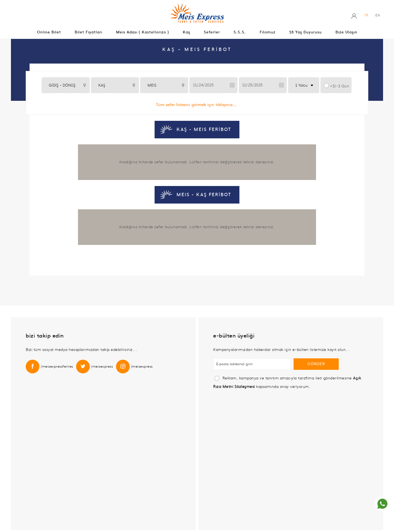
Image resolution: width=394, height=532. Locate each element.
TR (366, 15)
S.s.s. (240, 32)
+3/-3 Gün (340, 86)
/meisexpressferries (57, 367)
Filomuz (268, 32)
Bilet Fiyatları (89, 32)
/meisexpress (102, 367)
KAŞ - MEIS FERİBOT (204, 130)
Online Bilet (49, 32)
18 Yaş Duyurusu (305, 32)
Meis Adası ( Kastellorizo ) (143, 32)
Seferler (212, 32)
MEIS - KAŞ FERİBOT (204, 195)
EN (378, 15)
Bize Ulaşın (346, 32)
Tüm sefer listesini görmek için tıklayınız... (196, 105)
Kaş (186, 32)
